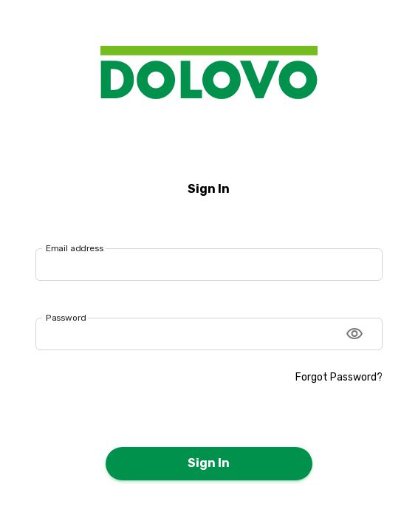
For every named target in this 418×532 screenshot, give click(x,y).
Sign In (209, 464)
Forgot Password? (339, 377)
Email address (75, 248)
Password (66, 318)
